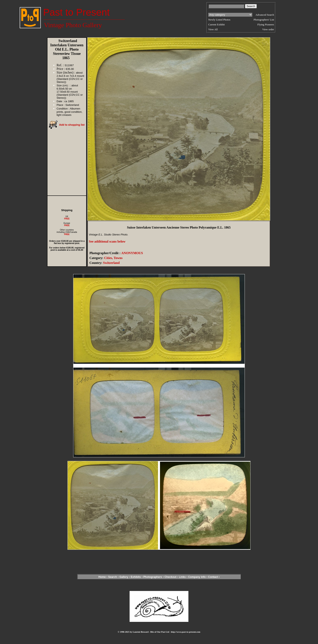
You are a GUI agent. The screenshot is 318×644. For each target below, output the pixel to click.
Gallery (124, 577)
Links (182, 577)
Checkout (170, 577)
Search (112, 577)
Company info (197, 577)
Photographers (153, 577)
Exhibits (136, 577)
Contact (213, 577)
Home (102, 577)
